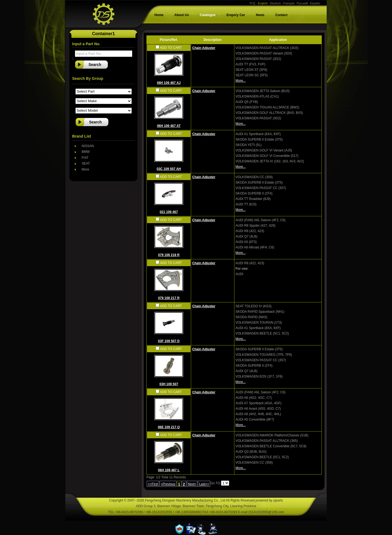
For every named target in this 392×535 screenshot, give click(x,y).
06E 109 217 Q (169, 427)
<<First (153, 484)
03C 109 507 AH (169, 169)
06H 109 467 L (169, 470)
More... (241, 81)
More (85, 169)
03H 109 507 (169, 384)
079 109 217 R (169, 298)
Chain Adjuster (204, 48)
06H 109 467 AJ (169, 83)
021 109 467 (169, 212)
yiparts (278, 500)
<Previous (168, 484)
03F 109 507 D (169, 341)
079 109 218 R (169, 255)
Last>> (204, 484)
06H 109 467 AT (169, 126)
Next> (192, 484)
